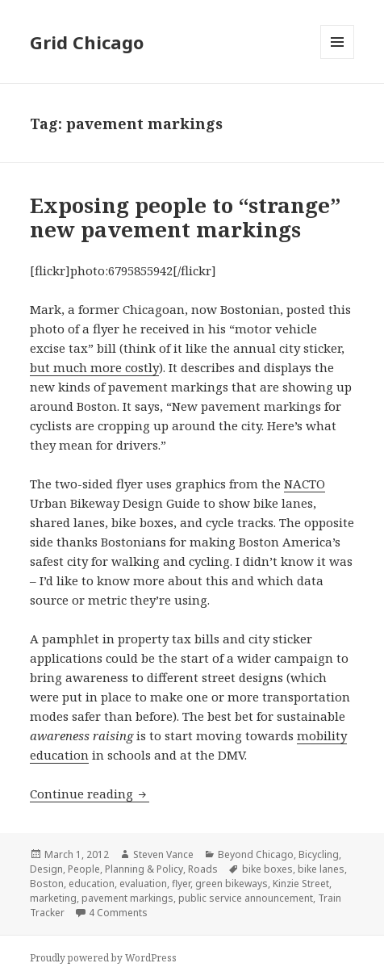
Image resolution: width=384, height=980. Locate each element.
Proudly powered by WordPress (103, 958)
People (84, 869)
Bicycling (319, 854)
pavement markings (127, 898)
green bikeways (232, 884)
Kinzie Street (301, 884)
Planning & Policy (144, 869)
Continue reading (90, 794)
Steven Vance (163, 854)
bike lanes (321, 869)
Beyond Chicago (256, 854)
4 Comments (118, 913)
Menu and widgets (338, 59)
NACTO (305, 484)
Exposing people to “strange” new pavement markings (185, 217)
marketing (53, 898)
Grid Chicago (87, 42)
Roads (203, 869)
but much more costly (94, 367)
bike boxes (267, 869)
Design (46, 869)
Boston (47, 884)
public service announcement (246, 898)
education (92, 884)
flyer (181, 884)
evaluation (143, 884)
